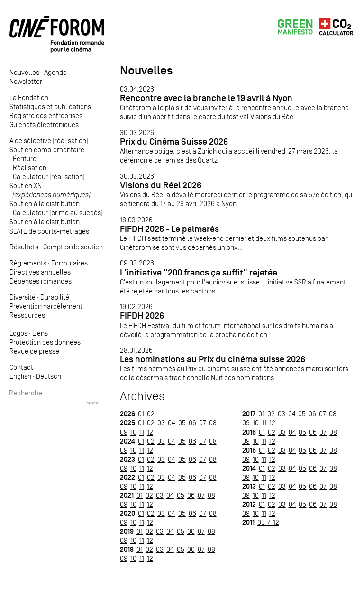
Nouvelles (24, 72)
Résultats (24, 247)
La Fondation (29, 97)
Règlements (28, 263)
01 (141, 414)
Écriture (25, 159)
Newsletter (26, 81)
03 (161, 423)
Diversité (23, 297)
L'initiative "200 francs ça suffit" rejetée (199, 272)
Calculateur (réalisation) (49, 177)
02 (151, 414)
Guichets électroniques (44, 124)
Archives (142, 396)
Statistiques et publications (50, 106)
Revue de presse (34, 351)
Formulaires (69, 263)
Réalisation (30, 168)
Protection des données (45, 342)
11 (142, 432)
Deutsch (49, 376)
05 (182, 423)
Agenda (55, 72)
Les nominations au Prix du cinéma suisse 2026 (213, 359)
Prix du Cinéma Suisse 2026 (174, 142)
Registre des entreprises (46, 115)
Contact (21, 367)
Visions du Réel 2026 (161, 185)
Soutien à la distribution (45, 204)
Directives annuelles (40, 272)
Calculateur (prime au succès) (58, 213)
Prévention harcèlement (46, 306)
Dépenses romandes (41, 281)
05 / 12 (268, 522)
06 (192, 423)
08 (213, 423)
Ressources (27, 315)
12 (150, 432)
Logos (18, 333)
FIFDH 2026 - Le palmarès (169, 229)
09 (124, 432)
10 (133, 432)
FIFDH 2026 (142, 316)
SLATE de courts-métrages (49, 231)
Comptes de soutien (73, 247)
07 (203, 423)
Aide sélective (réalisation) (49, 141)
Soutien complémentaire (47, 150)
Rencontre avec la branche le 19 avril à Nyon (206, 98)
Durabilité (55, 297)
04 (172, 423)
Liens (40, 333)
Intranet (92, 403)
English (20, 376)
